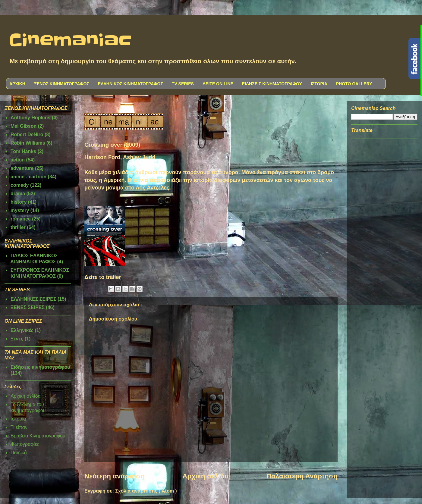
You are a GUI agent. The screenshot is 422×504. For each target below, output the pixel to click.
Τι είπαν (19, 427)
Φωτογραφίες (25, 444)
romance (21, 219)
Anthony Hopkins (30, 118)
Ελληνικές (22, 330)
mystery (20, 210)
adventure (22, 168)
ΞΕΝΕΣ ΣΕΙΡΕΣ (28, 307)
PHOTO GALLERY (354, 84)
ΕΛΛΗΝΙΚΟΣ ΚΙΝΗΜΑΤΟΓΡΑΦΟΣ (131, 84)
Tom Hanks (23, 151)
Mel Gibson (24, 126)
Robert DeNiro (27, 135)
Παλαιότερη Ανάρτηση (302, 476)
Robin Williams (28, 143)
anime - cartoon (28, 177)
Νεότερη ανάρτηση (115, 476)
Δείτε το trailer (103, 277)
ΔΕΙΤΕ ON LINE (218, 84)
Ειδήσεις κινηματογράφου (40, 367)
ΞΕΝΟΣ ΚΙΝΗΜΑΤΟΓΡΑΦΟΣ (62, 84)
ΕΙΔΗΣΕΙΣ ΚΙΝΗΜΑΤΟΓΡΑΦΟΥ (272, 84)
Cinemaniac (70, 41)
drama (18, 194)
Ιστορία (18, 419)
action (18, 160)
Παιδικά (19, 453)
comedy (20, 185)
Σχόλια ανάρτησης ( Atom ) (146, 491)
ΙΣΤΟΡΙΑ (319, 84)
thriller (18, 227)
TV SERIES (183, 84)
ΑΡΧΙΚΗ (17, 84)
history (19, 202)
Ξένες (17, 339)
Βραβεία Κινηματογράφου (38, 436)
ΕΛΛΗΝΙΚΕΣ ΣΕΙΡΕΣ (33, 299)
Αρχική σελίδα (205, 476)
